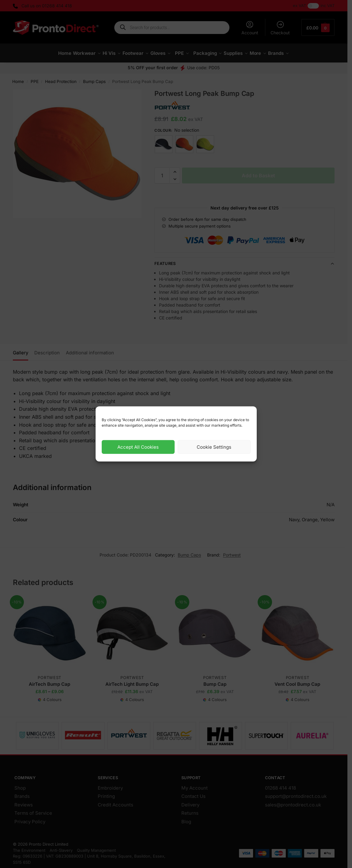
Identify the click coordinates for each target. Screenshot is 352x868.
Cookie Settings (214, 447)
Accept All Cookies (138, 447)
